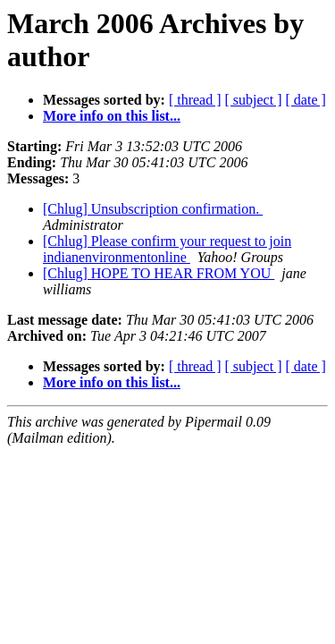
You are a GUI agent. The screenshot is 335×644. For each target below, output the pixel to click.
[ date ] (306, 100)
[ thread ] (195, 100)
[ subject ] (254, 100)
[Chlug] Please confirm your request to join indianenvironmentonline (167, 249)
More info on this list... (112, 116)
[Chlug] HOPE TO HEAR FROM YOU (159, 273)
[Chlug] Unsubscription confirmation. (153, 209)
